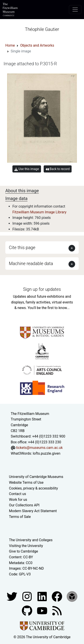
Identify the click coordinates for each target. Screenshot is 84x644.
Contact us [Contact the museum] (18, 494)
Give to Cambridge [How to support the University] (24, 551)
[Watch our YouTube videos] (43, 611)
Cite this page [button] (22, 248)
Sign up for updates (42, 289)
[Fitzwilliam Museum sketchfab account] (72, 596)
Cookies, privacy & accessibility (34, 488)
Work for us (18, 500)
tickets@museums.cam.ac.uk (39, 448)
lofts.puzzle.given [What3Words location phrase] (47, 453)
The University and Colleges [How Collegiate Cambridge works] (31, 540)
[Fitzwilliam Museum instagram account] (27, 596)
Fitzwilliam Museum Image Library (39, 212)
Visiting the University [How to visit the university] (26, 546)
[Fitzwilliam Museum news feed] (57, 611)
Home (10, 45)
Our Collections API (24, 505)
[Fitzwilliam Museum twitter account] (12, 596)
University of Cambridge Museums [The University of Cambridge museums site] (36, 477)
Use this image (27, 169)
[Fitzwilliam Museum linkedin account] (57, 596)
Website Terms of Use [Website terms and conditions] (26, 483)
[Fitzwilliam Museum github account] (27, 611)
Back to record (58, 169)
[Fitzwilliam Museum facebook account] (43, 596)
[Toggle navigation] (75, 10)
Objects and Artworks (37, 45)
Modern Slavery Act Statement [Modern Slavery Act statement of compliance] (33, 511)
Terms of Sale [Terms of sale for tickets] (20, 517)
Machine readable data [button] (31, 264)
